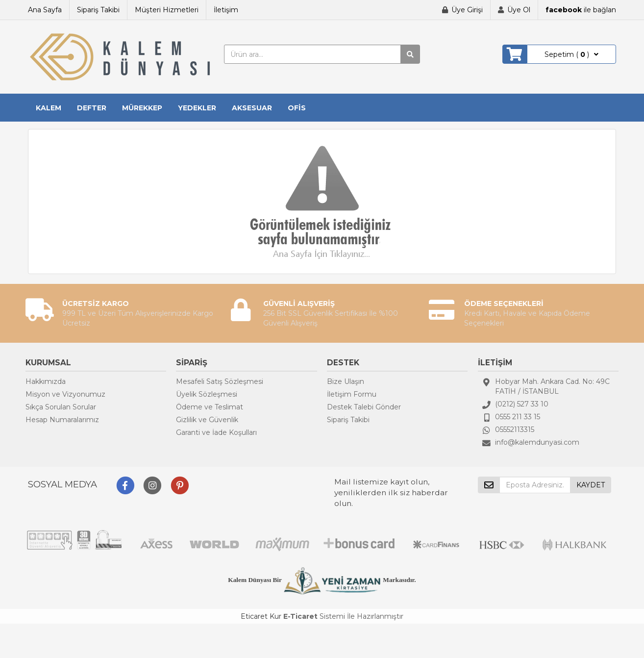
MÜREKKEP (142, 108)
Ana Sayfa (45, 10)
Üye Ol (519, 10)
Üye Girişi (467, 10)
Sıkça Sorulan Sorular (61, 407)
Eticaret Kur (261, 616)
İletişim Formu (352, 394)
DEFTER (92, 108)
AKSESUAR (252, 108)
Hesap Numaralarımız (62, 420)
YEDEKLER (197, 108)
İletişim (226, 10)
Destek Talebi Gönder (364, 407)
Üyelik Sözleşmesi (207, 394)
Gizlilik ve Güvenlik (207, 420)
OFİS (297, 108)
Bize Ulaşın (346, 381)
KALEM (49, 108)
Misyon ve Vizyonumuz (65, 394)
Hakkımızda (46, 381)
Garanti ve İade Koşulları (216, 432)
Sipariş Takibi (98, 10)
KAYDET (591, 485)
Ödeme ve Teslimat (210, 407)
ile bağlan (581, 10)
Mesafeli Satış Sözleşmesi (220, 381)
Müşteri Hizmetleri (167, 10)
